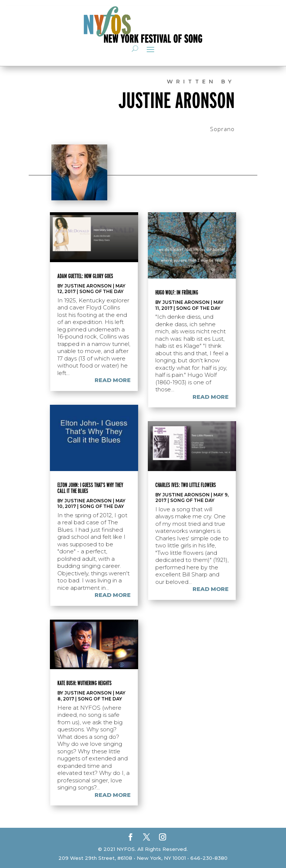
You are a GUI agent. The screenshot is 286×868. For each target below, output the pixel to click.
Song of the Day (101, 291)
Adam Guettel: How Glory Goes (85, 276)
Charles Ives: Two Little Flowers (186, 485)
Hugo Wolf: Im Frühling (177, 292)
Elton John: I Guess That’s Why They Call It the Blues (90, 488)
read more (113, 380)
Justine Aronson (88, 286)
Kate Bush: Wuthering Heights (85, 683)
